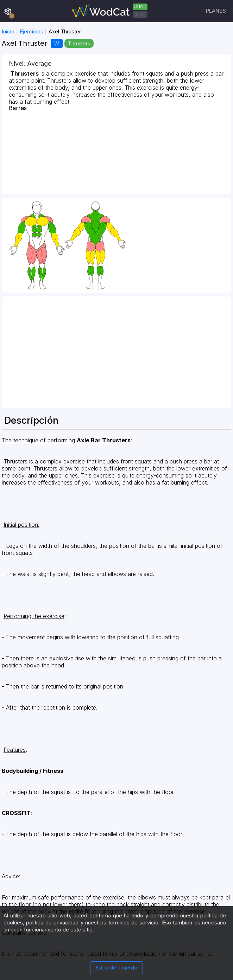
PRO (140, 14)
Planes (216, 11)
